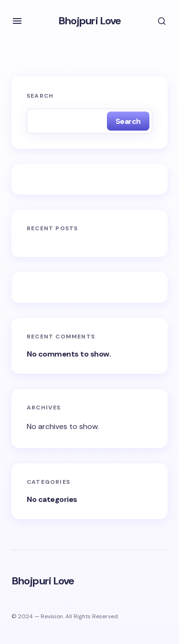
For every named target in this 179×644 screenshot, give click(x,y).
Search (40, 96)
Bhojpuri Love (90, 21)
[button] (17, 21)
